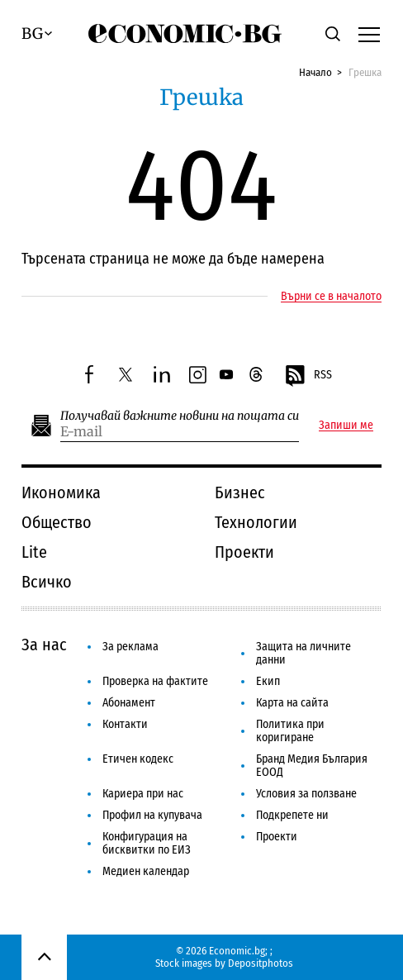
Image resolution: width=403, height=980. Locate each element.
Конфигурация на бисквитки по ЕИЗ (147, 843)
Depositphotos (261, 963)
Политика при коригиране (290, 731)
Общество (57, 522)
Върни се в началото (331, 297)
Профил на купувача (152, 815)
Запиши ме (346, 426)
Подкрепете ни (292, 815)
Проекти (244, 552)
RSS (308, 376)
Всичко (47, 582)
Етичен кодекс (138, 759)
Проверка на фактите (155, 681)
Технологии (256, 522)
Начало (315, 72)
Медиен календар (146, 871)
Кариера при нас (143, 794)
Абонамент (129, 703)
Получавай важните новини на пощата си (180, 416)
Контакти (125, 724)
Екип (268, 681)
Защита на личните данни (303, 653)
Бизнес (240, 492)
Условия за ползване (306, 794)
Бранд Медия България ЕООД (312, 766)
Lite (34, 552)
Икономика (61, 492)
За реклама (130, 647)
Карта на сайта (292, 703)
